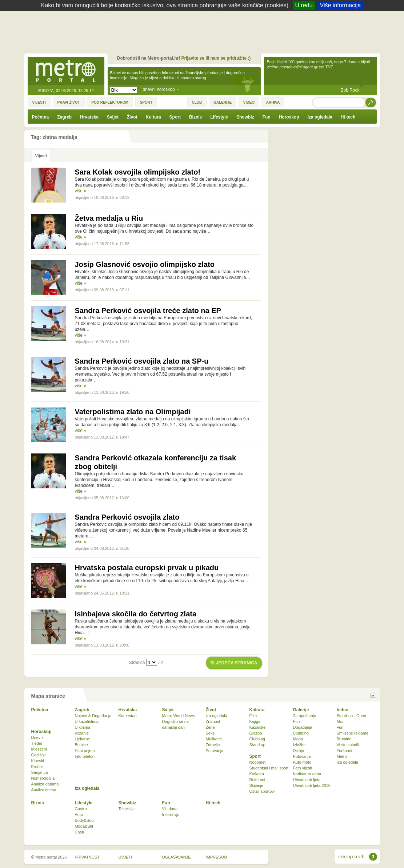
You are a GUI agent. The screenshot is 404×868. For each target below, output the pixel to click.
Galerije (301, 710)
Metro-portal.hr (66, 71)
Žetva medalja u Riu (109, 218)
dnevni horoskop (162, 89)
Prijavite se (193, 58)
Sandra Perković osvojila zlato (127, 517)
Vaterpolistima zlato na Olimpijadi (133, 412)
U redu (304, 5)
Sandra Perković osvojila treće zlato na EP (148, 311)
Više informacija (341, 5)
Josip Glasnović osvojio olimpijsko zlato (145, 264)
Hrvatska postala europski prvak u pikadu (147, 568)
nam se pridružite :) (231, 58)
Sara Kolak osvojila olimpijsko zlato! (138, 172)
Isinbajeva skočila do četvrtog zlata (136, 614)
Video (343, 710)
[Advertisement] (204, 31)
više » (81, 191)
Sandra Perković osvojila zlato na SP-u (142, 361)
